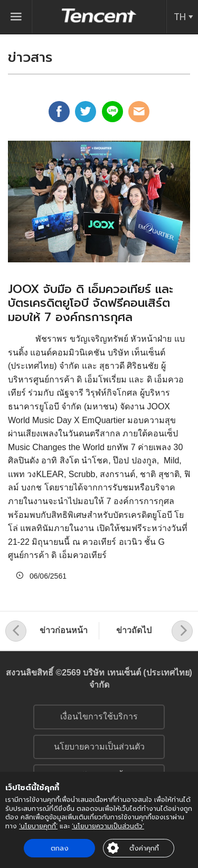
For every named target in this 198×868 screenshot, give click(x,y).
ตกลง (60, 848)
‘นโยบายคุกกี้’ (38, 826)
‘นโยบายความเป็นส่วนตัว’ (108, 826)
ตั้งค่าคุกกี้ (144, 848)
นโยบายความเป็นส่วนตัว (99, 747)
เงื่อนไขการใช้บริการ (99, 716)
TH (180, 17)
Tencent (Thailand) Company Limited (99, 15)
